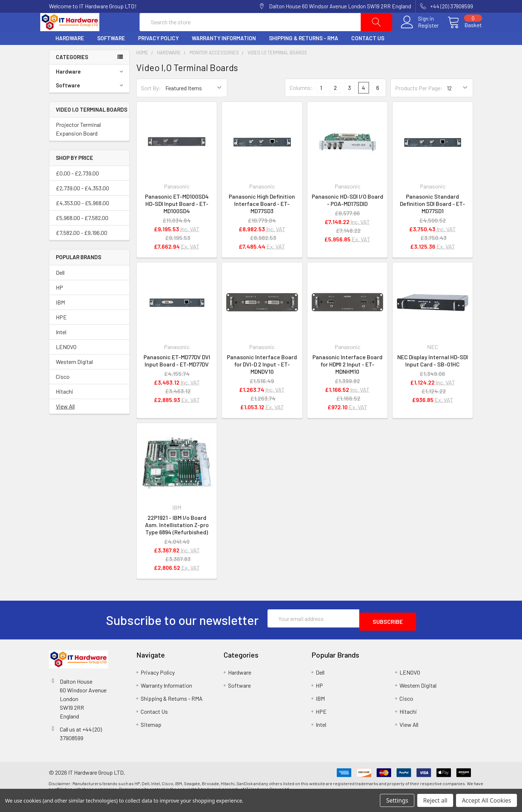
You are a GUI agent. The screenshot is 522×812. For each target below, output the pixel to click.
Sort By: (151, 105)
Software (111, 55)
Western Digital (74, 379)
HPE (61, 334)
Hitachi (65, 409)
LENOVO (66, 364)
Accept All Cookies (486, 800)
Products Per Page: (419, 105)
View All (65, 424)
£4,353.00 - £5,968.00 (82, 220)
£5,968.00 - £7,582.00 (82, 235)
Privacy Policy (158, 55)
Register (420, 34)
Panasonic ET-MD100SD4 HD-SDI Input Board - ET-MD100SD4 (177, 221)
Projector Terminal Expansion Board (78, 146)
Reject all (435, 800)
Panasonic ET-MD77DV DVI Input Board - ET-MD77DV (177, 378)
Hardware (70, 55)
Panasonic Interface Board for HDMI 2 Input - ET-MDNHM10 (347, 382)
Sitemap (151, 739)
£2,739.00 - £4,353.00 (82, 205)
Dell (60, 290)
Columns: (301, 105)
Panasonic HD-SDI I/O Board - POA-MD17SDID (347, 217)
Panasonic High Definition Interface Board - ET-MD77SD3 (262, 221)
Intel (61, 349)
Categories (72, 74)
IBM (60, 320)
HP (59, 305)
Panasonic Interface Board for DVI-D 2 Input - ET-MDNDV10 (262, 382)
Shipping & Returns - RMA (304, 55)
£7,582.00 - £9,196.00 (82, 250)
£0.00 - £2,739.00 (77, 190)
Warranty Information (224, 55)
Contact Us (368, 55)
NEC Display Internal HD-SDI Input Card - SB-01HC (433, 378)
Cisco (63, 394)
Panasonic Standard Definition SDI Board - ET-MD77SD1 (432, 221)
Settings (397, 800)
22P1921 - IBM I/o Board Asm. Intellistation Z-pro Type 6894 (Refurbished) (177, 542)
